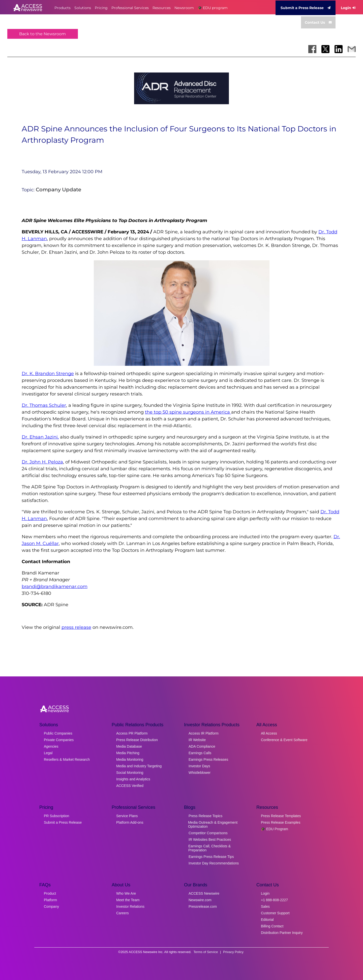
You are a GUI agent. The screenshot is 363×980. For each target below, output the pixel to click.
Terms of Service (206, 952)
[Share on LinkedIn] (339, 49)
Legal (48, 753)
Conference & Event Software (284, 740)
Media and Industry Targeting (139, 766)
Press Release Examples (281, 822)
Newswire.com (200, 900)
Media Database (129, 746)
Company (51, 906)
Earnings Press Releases (208, 759)
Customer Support (275, 913)
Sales (265, 906)
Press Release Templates (281, 816)
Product (50, 893)
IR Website (197, 740)
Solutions (83, 8)
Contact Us (318, 22)
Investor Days (199, 766)
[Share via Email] (352, 49)
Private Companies (59, 740)
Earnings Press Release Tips (211, 857)
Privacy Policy (233, 952)
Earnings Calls (200, 753)
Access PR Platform (132, 733)
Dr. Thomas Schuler (44, 405)
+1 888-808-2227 (274, 900)
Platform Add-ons (130, 822)
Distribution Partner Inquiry (282, 933)
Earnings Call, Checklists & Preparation (209, 848)
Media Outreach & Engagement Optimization (213, 824)
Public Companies (58, 733)
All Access (269, 733)
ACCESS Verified (130, 786)
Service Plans (127, 816)
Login (348, 8)
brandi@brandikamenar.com (55, 587)
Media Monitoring (130, 759)
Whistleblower (200, 773)
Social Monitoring (130, 773)
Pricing (101, 8)
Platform (50, 900)
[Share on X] (325, 49)
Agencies (51, 746)
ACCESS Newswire (204, 893)
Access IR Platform (204, 733)
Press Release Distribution (137, 740)
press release (76, 627)
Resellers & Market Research (67, 759)
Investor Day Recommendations (214, 863)
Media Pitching (128, 753)
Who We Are (126, 893)
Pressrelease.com (203, 906)
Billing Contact (272, 926)
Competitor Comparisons (208, 833)
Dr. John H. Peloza (42, 462)
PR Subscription (56, 816)
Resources (162, 8)
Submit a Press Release (306, 8)
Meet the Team (128, 900)
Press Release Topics (205, 816)
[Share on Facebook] (312, 49)
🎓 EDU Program (275, 829)
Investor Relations (130, 906)
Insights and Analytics (133, 779)
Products (63, 8)
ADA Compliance (202, 746)
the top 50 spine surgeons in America (188, 412)
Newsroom (184, 8)
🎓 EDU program (213, 8)
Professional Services (130, 8)
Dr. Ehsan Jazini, (40, 437)
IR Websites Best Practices (210, 840)
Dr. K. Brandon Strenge (48, 374)
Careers (123, 913)
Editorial (267, 920)
